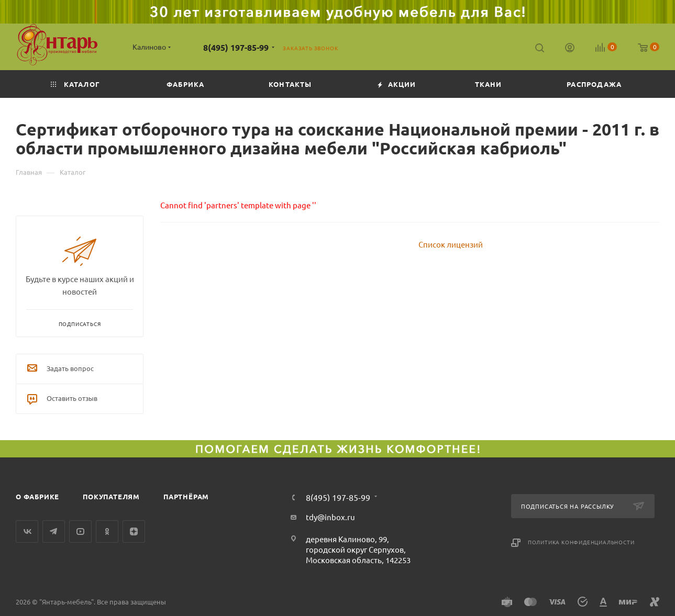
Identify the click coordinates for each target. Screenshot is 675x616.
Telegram (54, 531)
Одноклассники (107, 531)
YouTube (80, 531)
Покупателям (111, 496)
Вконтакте (27, 531)
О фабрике (37, 496)
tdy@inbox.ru (330, 517)
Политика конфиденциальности (581, 542)
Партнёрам (186, 496)
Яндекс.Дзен (134, 531)
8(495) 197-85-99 (236, 47)
